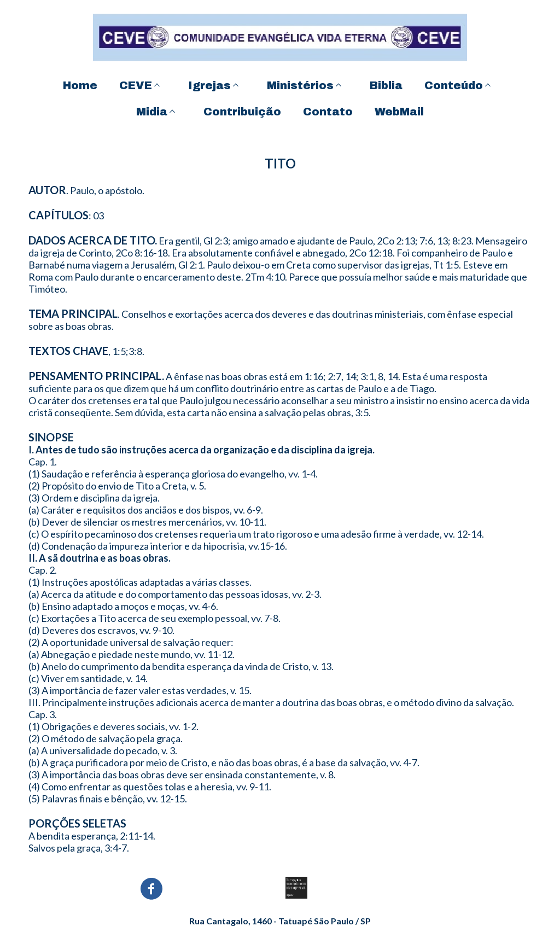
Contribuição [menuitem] (242, 112)
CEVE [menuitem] (136, 85)
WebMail (399, 112)
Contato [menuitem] (328, 112)
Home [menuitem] (80, 85)
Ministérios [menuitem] (300, 85)
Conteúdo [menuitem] (454, 85)
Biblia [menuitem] (386, 85)
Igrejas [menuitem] (209, 85)
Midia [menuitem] (152, 112)
